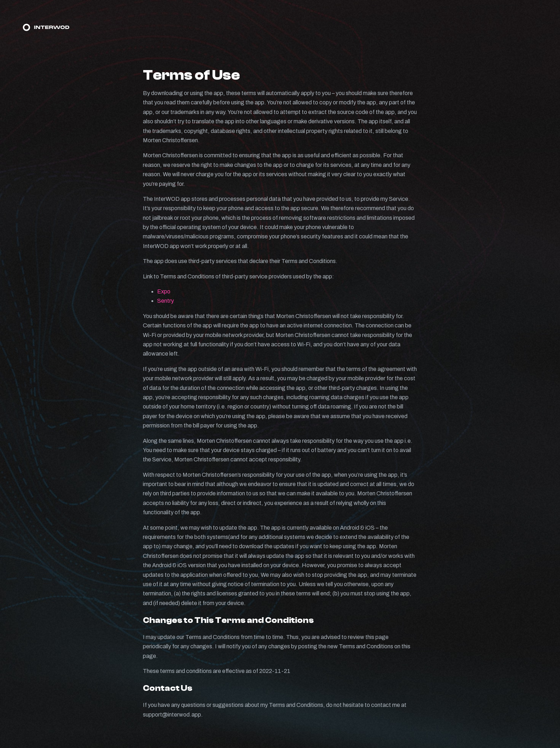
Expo (164, 291)
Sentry (166, 301)
